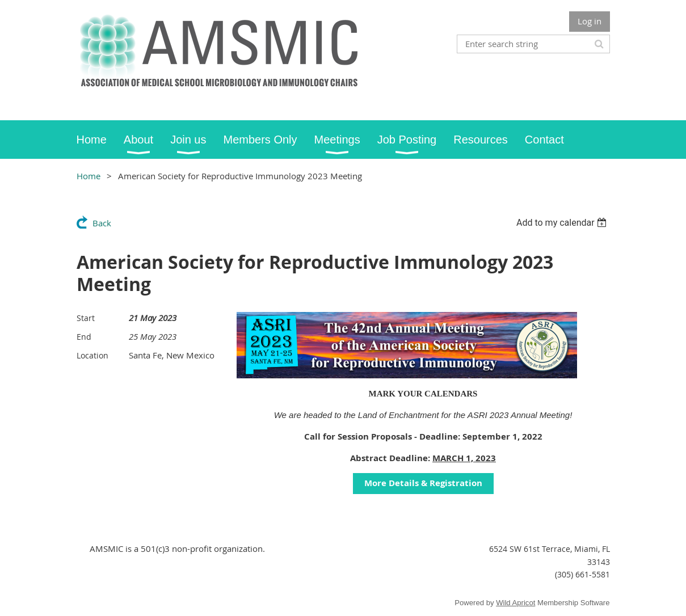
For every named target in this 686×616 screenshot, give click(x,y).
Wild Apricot (515, 603)
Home (89, 176)
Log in (590, 21)
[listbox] (563, 223)
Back (102, 223)
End (84, 337)
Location (92, 355)
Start (86, 318)
